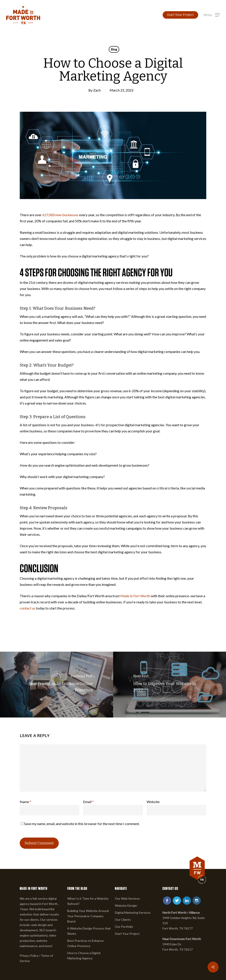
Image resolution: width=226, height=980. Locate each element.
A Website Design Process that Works (89, 931)
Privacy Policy (29, 956)
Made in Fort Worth (135, 596)
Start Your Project (127, 934)
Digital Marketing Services (133, 913)
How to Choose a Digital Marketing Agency (84, 956)
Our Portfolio (124, 927)
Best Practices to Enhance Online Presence (85, 943)
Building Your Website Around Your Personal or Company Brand (88, 916)
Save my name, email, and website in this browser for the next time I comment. (82, 824)
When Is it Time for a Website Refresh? (88, 901)
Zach (97, 90)
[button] (212, 15)
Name (25, 802)
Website (153, 802)
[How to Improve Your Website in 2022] (170, 685)
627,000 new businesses (60, 215)
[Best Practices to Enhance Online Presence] (57, 685)
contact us (28, 608)
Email (88, 802)
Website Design (126, 905)
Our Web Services (127, 898)
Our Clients (123, 920)
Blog (114, 49)
